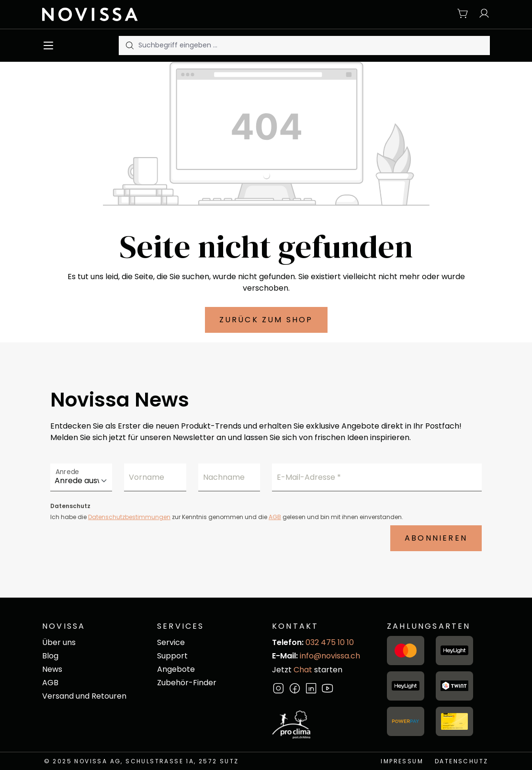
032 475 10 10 (330, 642)
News (52, 669)
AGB (275, 517)
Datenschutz (461, 761)
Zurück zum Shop (266, 320)
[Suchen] (129, 45)
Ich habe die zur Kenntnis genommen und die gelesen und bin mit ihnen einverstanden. (227, 517)
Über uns (59, 642)
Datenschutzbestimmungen (129, 517)
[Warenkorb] (463, 14)
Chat (303, 670)
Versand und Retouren (84, 696)
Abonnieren (436, 538)
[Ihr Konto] (482, 14)
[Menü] (51, 45)
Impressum (402, 761)
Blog (50, 656)
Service (171, 642)
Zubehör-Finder (187, 683)
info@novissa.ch (330, 656)
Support (172, 656)
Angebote (176, 669)
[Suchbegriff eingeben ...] (314, 45)
